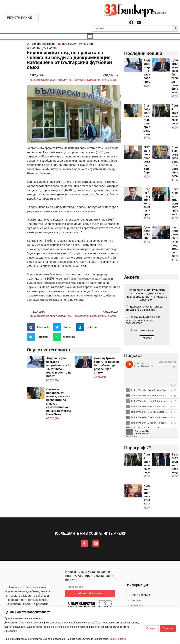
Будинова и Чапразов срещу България (52, 283)
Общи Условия (118, 639)
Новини (35, 48)
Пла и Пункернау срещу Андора (90, 279)
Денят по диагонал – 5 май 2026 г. (150, 233)
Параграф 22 (138, 448)
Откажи (151, 629)
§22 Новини (49, 48)
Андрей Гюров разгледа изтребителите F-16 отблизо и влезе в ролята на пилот (59, 367)
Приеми (168, 629)
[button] (90, 36)
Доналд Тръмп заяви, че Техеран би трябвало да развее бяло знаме (107, 365)
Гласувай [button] (147, 338)
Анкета (132, 277)
